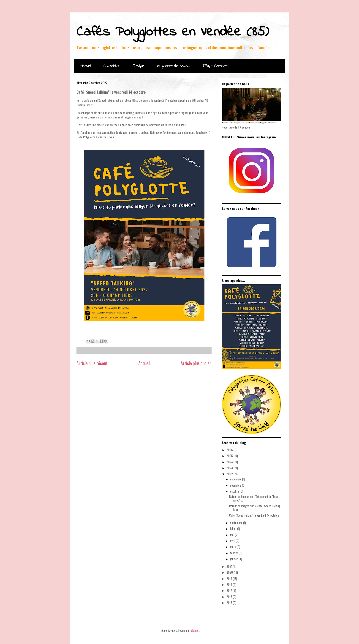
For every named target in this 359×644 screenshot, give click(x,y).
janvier (234, 559)
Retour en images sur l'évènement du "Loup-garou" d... (254, 498)
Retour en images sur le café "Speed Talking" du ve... (255, 508)
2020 (230, 572)
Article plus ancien (196, 363)
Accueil (86, 66)
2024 (230, 462)
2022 (230, 474)
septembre (237, 523)
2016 (230, 597)
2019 (230, 578)
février (234, 553)
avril (233, 541)
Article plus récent (92, 363)
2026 (230, 450)
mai (233, 535)
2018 (230, 584)
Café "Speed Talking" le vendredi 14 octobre (254, 515)
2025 (230, 456)
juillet (234, 529)
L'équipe (138, 66)
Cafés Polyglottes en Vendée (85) (173, 32)
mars (233, 547)
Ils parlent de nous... (173, 66)
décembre (236, 479)
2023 (230, 468)
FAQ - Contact (215, 66)
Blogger (195, 630)
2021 (230, 566)
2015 (230, 603)
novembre (236, 485)
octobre (235, 491)
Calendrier (111, 66)
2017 (230, 590)
